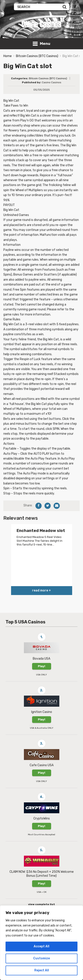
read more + (41, 590)
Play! (41, 666)
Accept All (41, 946)
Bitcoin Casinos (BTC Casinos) (37, 56)
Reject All (42, 970)
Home (8, 56)
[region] (41, 943)
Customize (41, 958)
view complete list (41, 904)
